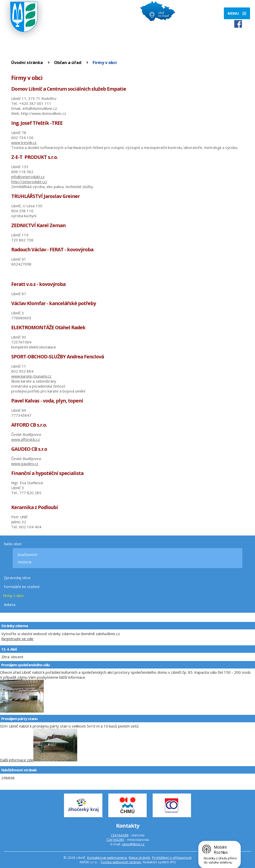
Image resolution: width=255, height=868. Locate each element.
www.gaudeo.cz (25, 464)
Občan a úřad (68, 62)
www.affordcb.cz (26, 439)
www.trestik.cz (24, 142)
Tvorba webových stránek (121, 862)
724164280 (115, 840)
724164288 (120, 835)
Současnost (28, 554)
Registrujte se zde (17, 639)
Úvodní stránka (27, 62)
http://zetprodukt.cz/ (29, 182)
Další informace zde (17, 760)
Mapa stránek (139, 858)
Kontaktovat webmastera (107, 858)
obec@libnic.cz (133, 844)
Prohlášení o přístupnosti (172, 858)
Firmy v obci (13, 596)
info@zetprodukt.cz (28, 177)
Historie (25, 562)
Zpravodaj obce (17, 578)
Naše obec (13, 544)
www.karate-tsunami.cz (31, 376)
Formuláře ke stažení (22, 587)
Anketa (10, 604)
